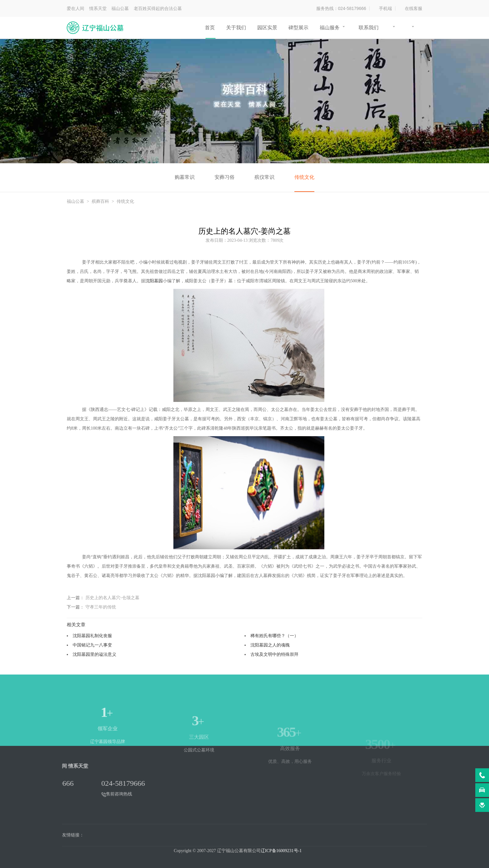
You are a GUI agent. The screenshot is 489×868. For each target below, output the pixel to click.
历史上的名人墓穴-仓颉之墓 (112, 598)
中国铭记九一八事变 (92, 645)
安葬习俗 (225, 177)
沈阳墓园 (154, 281)
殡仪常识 (264, 177)
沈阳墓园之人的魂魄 (270, 645)
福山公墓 (75, 201)
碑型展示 (298, 28)
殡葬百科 (100, 201)
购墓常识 (185, 177)
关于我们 (236, 28)
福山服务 (330, 28)
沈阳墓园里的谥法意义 (94, 654)
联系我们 (369, 28)
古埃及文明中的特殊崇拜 (274, 654)
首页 (210, 28)
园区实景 (267, 28)
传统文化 (304, 177)
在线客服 (414, 8)
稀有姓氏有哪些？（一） (274, 636)
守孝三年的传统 (101, 607)
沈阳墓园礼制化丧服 (92, 636)
